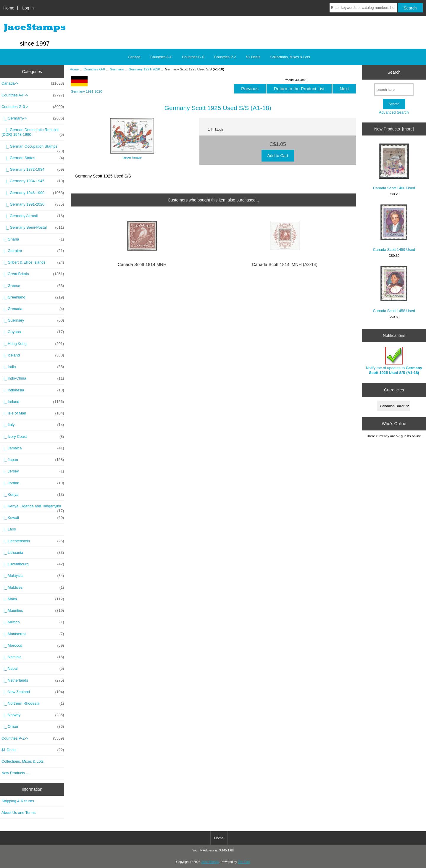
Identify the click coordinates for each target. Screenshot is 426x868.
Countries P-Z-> (33, 738)
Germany (117, 69)
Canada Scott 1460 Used (394, 167)
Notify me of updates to (394, 361)
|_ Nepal (33, 669)
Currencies (394, 390)
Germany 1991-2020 (144, 69)
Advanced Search (394, 112)
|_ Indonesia (33, 390)
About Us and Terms (18, 813)
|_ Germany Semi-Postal (33, 228)
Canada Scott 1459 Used (394, 228)
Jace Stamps (210, 862)
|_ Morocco (33, 646)
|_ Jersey (33, 471)
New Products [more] (394, 129)
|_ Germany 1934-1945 (33, 181)
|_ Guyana (33, 332)
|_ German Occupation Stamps (33, 148)
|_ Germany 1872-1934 (33, 170)
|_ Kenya (33, 495)
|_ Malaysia (33, 576)
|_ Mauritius (33, 611)
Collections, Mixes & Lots (290, 57)
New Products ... (15, 773)
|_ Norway (33, 715)
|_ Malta (33, 599)
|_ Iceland (33, 355)
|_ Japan (33, 460)
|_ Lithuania (33, 553)
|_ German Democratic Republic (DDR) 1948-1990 (33, 132)
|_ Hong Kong (33, 344)
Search (394, 72)
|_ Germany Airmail (33, 216)
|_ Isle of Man (33, 413)
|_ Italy (33, 425)
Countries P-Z (225, 57)
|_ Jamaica (33, 448)
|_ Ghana (33, 239)
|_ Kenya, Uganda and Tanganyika (33, 508)
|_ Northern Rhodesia (33, 704)
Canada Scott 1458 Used (394, 289)
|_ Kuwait (33, 518)
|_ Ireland (33, 402)
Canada (134, 57)
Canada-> (33, 83)
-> (33, 107)
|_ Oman (33, 727)
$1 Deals (253, 57)
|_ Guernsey (33, 320)
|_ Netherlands (33, 680)
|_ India (33, 367)
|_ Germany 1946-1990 (33, 193)
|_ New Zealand (33, 692)
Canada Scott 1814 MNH (142, 264)
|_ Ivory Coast (33, 437)
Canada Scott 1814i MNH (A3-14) (285, 264)
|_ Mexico (33, 622)
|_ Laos (9, 529)
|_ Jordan (33, 483)
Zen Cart (244, 862)
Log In (28, 8)
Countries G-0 (94, 69)
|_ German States (33, 158)
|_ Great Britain (33, 274)
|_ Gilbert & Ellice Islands (33, 262)
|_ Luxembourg (33, 564)
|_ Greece (33, 286)
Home (9, 8)
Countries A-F (161, 57)
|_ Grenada (33, 309)
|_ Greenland (33, 297)
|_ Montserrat (33, 634)
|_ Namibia (33, 657)
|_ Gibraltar (33, 251)
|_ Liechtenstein (33, 541)
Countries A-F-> (33, 95)
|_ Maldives (33, 588)
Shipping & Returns (18, 801)
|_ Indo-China (33, 378)
